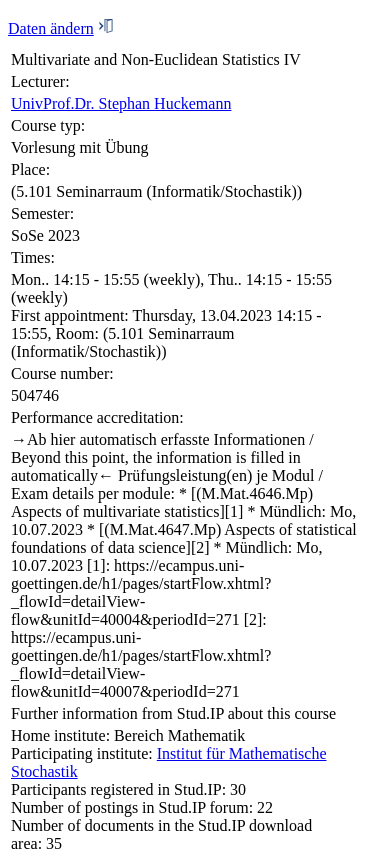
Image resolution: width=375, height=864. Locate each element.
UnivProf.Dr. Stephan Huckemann (121, 103)
